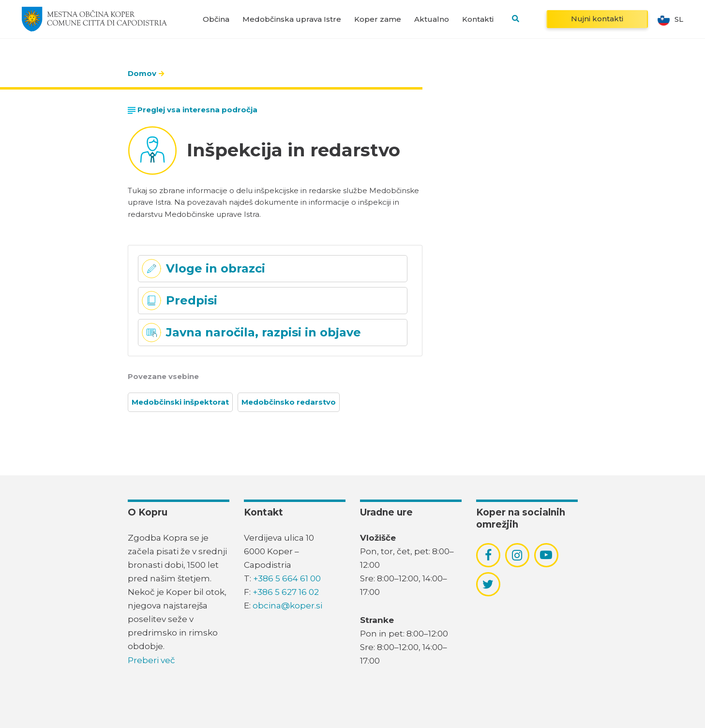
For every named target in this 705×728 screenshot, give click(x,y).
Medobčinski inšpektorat (180, 402)
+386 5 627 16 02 (286, 592)
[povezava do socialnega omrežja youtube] (546, 555)
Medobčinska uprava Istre (292, 19)
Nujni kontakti (597, 19)
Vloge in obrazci (216, 268)
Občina (216, 19)
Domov (142, 73)
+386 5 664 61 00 (287, 578)
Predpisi (192, 300)
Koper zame (378, 19)
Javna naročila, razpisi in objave (263, 332)
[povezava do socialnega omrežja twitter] (488, 584)
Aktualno (432, 19)
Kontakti (478, 19)
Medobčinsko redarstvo (289, 402)
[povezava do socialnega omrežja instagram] (517, 555)
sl (670, 19)
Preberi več (151, 660)
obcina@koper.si (287, 606)
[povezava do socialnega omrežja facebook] (488, 555)
